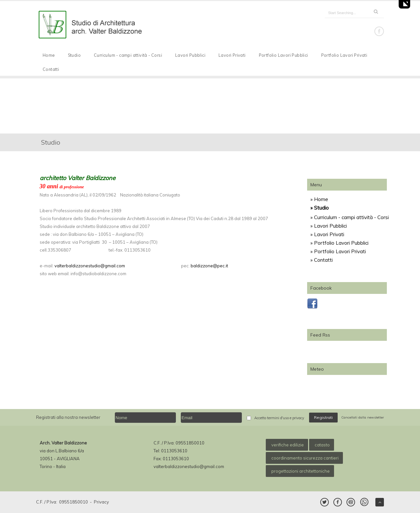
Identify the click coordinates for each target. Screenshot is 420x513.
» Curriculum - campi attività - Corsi (350, 217)
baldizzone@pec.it (209, 266)
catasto (322, 445)
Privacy (101, 502)
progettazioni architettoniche (301, 471)
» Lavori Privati (327, 234)
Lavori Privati (232, 55)
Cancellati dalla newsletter (363, 417)
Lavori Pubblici (190, 55)
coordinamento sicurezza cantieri (305, 458)
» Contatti (322, 260)
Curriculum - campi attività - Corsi (128, 55)
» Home (319, 199)
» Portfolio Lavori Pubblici (339, 243)
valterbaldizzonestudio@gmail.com (90, 266)
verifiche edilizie (288, 445)
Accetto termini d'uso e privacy (279, 418)
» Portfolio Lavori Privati (338, 251)
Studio (74, 55)
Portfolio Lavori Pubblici (283, 55)
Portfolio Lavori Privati (344, 55)
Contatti (51, 69)
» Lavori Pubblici (329, 226)
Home (49, 55)
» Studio (320, 208)
